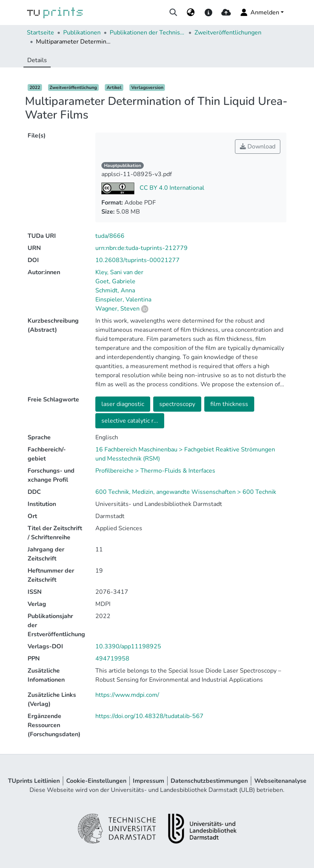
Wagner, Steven (117, 309)
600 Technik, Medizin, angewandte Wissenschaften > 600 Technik (186, 492)
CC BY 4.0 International (171, 188)
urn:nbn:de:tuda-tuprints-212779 (141, 248)
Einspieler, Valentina (123, 300)
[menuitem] (191, 12)
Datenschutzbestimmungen (209, 781)
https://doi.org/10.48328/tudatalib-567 (149, 716)
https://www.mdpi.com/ (127, 695)
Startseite (40, 33)
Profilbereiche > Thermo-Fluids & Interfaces (155, 471)
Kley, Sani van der (119, 272)
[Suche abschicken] (173, 12)
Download (258, 147)
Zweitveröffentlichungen (228, 33)
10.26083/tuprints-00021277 (138, 260)
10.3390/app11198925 (128, 646)
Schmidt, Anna (115, 290)
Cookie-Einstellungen (96, 781)
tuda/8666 (110, 236)
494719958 (112, 659)
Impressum (148, 781)
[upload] (226, 12)
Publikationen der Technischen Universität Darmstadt (148, 33)
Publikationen (82, 33)
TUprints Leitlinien (34, 781)
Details (37, 60)
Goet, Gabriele (115, 281)
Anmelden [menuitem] (259, 12)
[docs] (208, 12)
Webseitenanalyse (280, 781)
